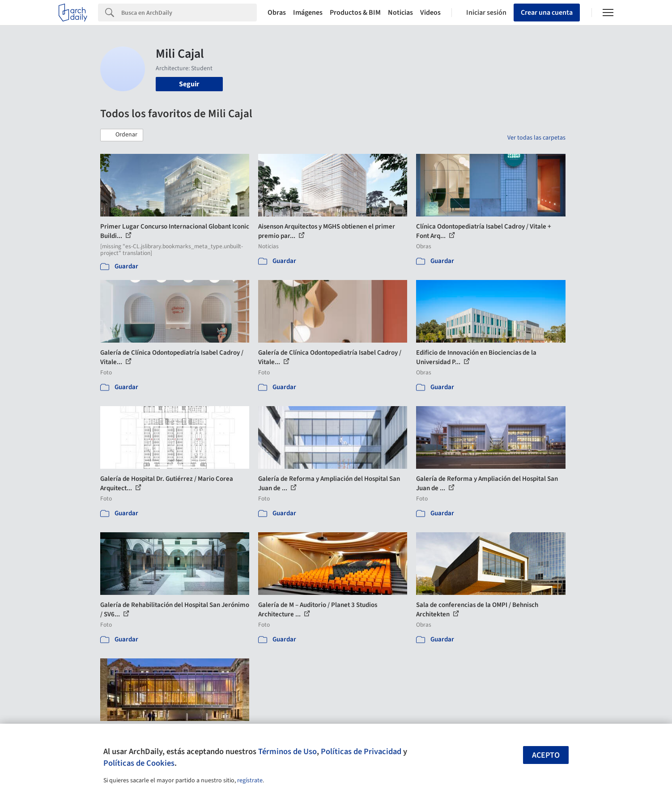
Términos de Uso (287, 751)
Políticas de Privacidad (361, 751)
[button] (122, 135)
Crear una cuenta (547, 13)
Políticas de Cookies (139, 763)
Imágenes (308, 13)
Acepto (546, 755)
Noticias (400, 13)
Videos (430, 13)
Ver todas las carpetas (536, 138)
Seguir (189, 84)
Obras (277, 13)
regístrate (250, 781)
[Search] (189, 13)
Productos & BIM (355, 13)
